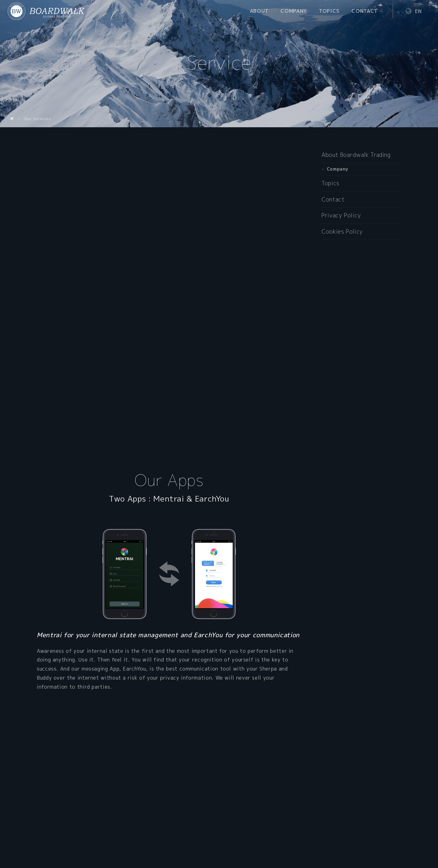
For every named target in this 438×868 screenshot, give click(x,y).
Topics (329, 11)
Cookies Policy (342, 232)
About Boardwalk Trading (356, 155)
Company (294, 11)
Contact (364, 11)
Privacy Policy (341, 215)
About (259, 11)
